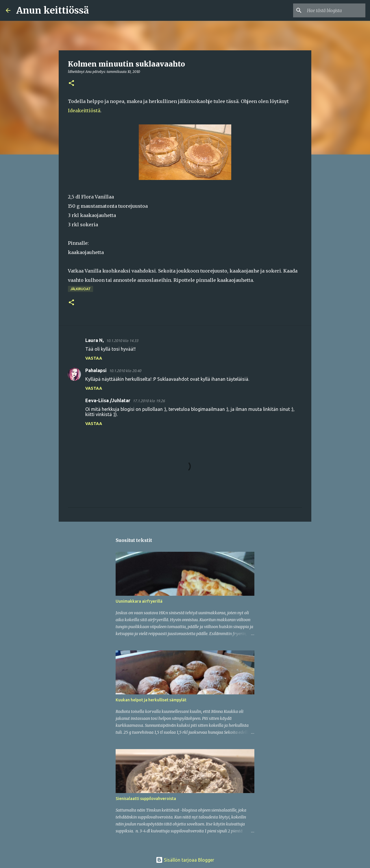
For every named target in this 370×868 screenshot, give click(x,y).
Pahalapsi (96, 370)
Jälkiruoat (81, 289)
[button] (71, 83)
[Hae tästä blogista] (335, 10)
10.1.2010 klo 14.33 (122, 341)
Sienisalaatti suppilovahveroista (146, 799)
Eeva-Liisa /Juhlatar (108, 400)
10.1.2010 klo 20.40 (125, 371)
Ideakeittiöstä (84, 111)
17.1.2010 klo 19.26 (149, 401)
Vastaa (94, 358)
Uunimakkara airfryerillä (139, 601)
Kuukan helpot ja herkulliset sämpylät (151, 700)
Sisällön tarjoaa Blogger (185, 860)
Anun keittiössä (53, 10)
